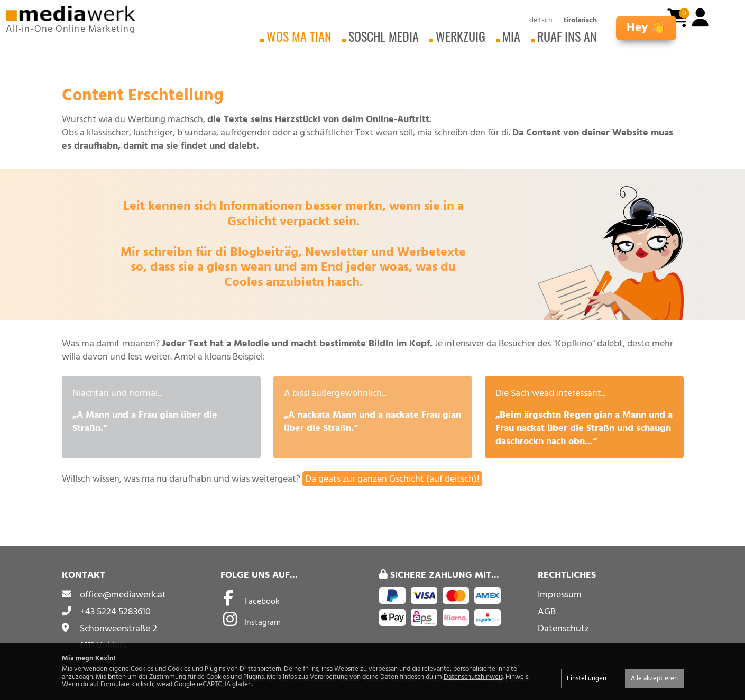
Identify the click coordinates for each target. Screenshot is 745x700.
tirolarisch (580, 20)
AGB (547, 611)
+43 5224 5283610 (115, 611)
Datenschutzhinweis (473, 677)
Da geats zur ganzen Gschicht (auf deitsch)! (392, 479)
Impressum (560, 595)
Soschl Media (384, 36)
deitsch (541, 20)
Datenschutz (563, 628)
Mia (511, 36)
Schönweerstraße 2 (118, 628)
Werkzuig (461, 36)
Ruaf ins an (567, 36)
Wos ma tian (299, 36)
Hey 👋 (646, 28)
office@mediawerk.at (123, 595)
